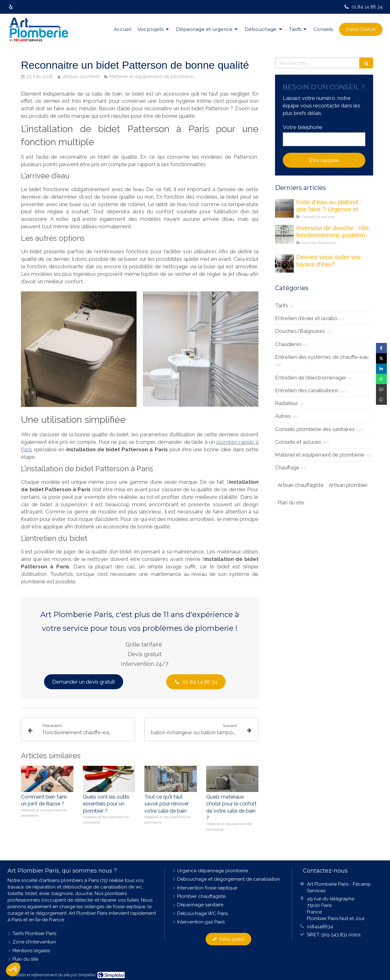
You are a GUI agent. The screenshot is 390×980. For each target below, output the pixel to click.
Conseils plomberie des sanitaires (315, 429)
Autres (283, 416)
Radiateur (287, 403)
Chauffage (287, 468)
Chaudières (288, 344)
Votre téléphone (303, 127)
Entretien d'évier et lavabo (306, 318)
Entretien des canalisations (307, 390)
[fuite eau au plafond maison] (284, 208)
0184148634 (320, 927)
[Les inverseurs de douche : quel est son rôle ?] (284, 234)
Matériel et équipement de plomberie (320, 455)
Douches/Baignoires (300, 331)
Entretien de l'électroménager (311, 378)
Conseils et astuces (298, 442)
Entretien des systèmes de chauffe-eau (322, 357)
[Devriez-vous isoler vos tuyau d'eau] (284, 263)
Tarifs (282, 305)
